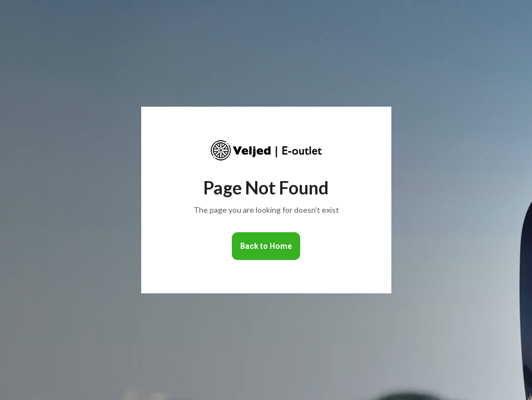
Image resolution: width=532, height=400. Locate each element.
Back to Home (266, 246)
